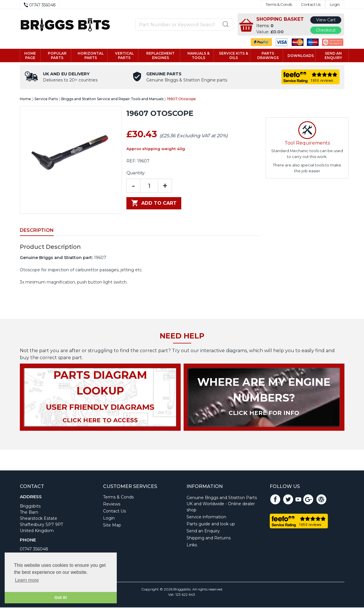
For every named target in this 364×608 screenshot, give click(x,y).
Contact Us (311, 5)
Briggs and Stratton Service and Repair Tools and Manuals (112, 99)
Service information (206, 517)
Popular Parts (57, 56)
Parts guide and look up (211, 524)
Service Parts (46, 99)
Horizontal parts (91, 56)
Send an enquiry (333, 56)
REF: (131, 161)
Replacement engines (160, 56)
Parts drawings (268, 56)
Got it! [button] (61, 597)
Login (335, 5)
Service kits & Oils (234, 56)
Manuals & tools (198, 56)
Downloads (301, 56)
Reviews (112, 505)
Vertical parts (124, 56)
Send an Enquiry (203, 531)
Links (192, 546)
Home (25, 99)
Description (37, 231)
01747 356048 (34, 550)
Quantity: (136, 173)
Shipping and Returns (209, 538)
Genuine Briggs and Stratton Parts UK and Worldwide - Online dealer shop (222, 504)
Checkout (326, 30)
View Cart (326, 20)
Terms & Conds (279, 5)
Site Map (112, 526)
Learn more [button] (27, 580)
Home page (30, 56)
